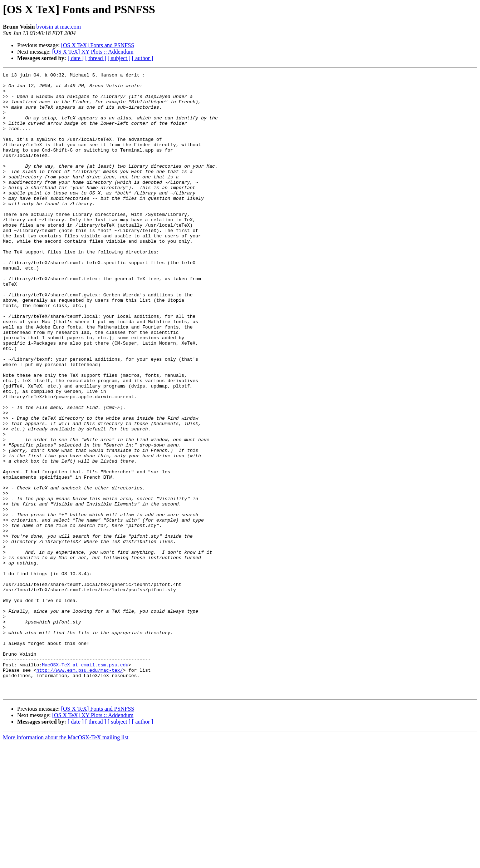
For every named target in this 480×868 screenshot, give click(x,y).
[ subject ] (119, 58)
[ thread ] (96, 58)
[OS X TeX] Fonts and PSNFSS (98, 45)
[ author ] (143, 58)
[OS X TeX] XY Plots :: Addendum (93, 52)
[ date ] (76, 58)
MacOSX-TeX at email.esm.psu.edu (85, 784)
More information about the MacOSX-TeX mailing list (66, 862)
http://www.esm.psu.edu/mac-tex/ (80, 790)
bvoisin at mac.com (58, 27)
